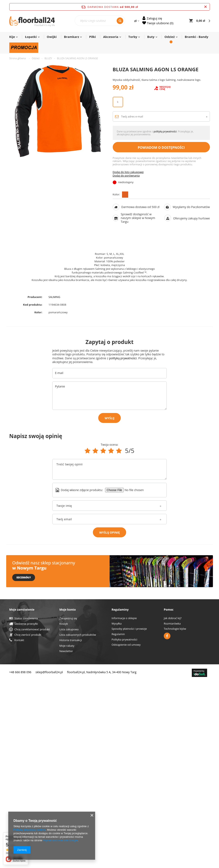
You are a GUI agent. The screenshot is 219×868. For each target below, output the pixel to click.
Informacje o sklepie (124, 805)
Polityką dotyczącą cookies (29, 830)
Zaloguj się (154, 18)
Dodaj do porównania (126, 183)
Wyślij (109, 418)
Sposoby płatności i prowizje (129, 816)
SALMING (54, 297)
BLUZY (48, 58)
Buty (151, 37)
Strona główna (18, 58)
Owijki (52, 37)
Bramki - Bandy (196, 37)
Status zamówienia (26, 805)
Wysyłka (117, 810)
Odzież (170, 37)
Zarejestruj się (68, 805)
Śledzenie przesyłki (26, 811)
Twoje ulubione (160, 23)
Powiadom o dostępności (161, 155)
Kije (12, 37)
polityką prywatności (165, 139)
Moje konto (68, 796)
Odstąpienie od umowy (126, 832)
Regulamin (118, 821)
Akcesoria (111, 37)
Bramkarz (71, 37)
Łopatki (31, 37)
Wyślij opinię (109, 532)
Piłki (92, 37)
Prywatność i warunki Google (60, 840)
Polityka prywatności (124, 826)
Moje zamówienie (22, 796)
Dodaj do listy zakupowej (128, 179)
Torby (133, 37)
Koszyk (64, 811)
